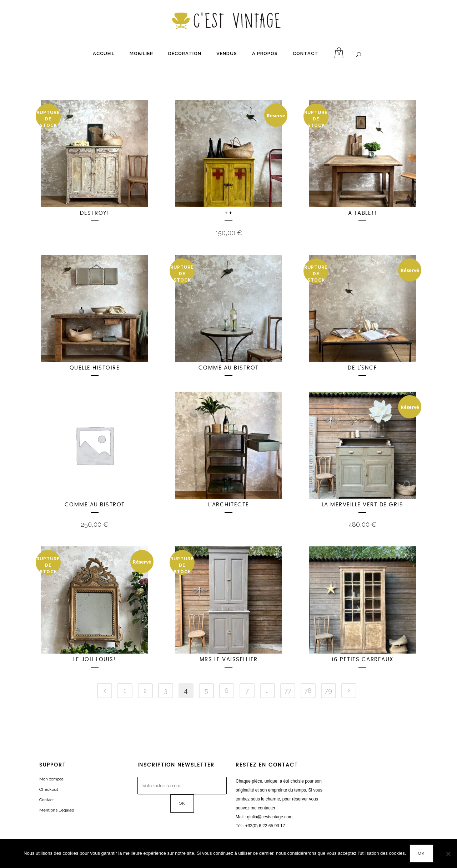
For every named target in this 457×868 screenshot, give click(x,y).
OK (421, 854)
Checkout (49, 789)
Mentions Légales (57, 810)
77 (288, 691)
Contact (47, 800)
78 (308, 691)
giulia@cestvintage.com (270, 817)
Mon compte (51, 779)
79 (328, 691)
